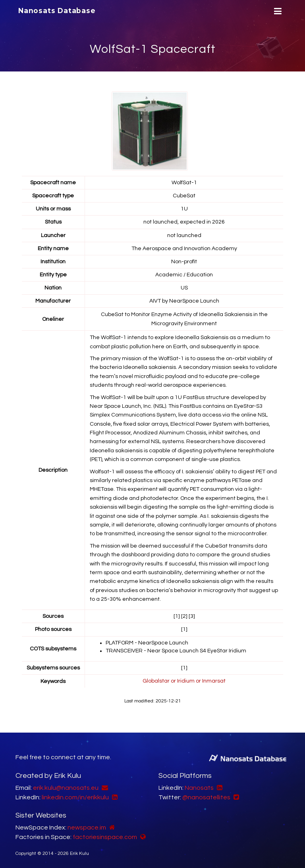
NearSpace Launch (194, 301)
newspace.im (87, 826)
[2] (184, 615)
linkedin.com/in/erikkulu (75, 796)
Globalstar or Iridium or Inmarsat (184, 680)
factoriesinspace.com (105, 836)
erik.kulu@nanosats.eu (66, 787)
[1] (177, 615)
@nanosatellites (206, 796)
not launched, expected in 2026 (184, 222)
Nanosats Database (57, 11)
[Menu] (277, 11)
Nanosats (199, 787)
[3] (192, 615)
